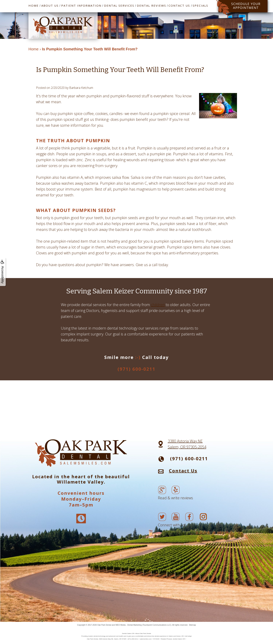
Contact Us (179, 5)
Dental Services (119, 5)
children (158, 305)
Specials (200, 5)
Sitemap (193, 625)
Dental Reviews (151, 5)
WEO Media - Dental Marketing (129, 625)
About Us (50, 5)
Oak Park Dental (104, 625)
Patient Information (81, 5)
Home (34, 5)
